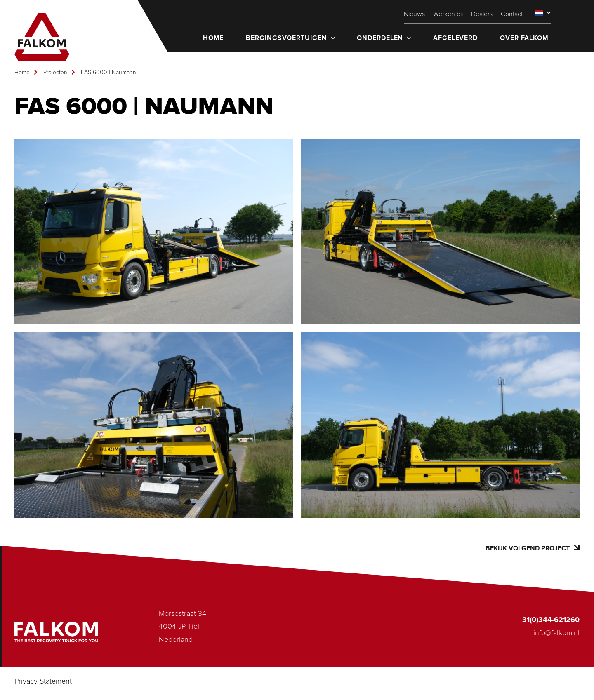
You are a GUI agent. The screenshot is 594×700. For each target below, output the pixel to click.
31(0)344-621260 (551, 620)
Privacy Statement (43, 681)
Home (22, 73)
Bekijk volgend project (533, 548)
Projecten (55, 73)
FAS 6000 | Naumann (108, 73)
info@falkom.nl (556, 633)
